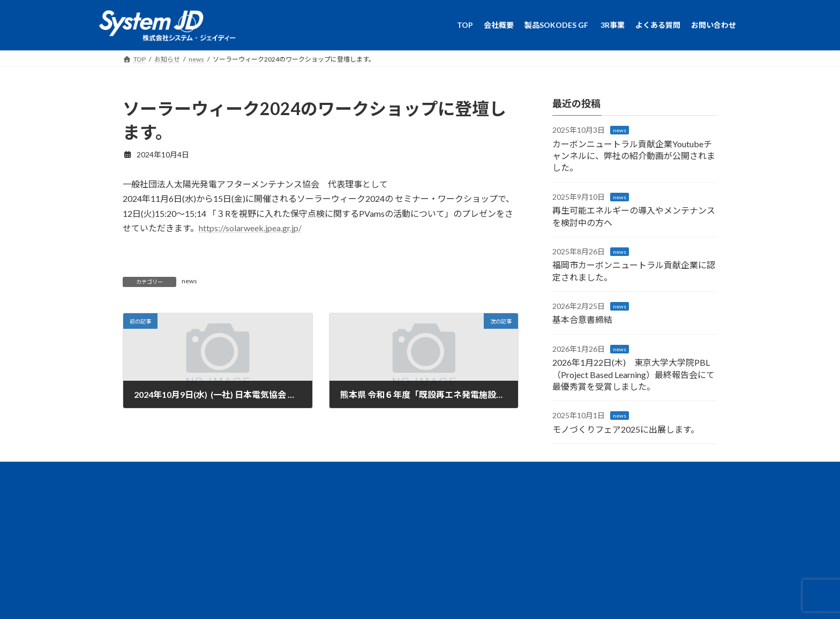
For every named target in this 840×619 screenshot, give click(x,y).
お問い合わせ (505, 476)
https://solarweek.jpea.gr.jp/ (250, 228)
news (189, 281)
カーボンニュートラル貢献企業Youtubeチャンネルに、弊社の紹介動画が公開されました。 (634, 155)
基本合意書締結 (582, 319)
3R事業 (394, 476)
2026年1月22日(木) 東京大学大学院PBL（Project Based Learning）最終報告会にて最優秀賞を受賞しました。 (633, 374)
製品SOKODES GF (337, 476)
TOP (237, 476)
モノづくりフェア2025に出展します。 (626, 429)
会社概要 (277, 476)
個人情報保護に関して (577, 476)
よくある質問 (445, 476)
